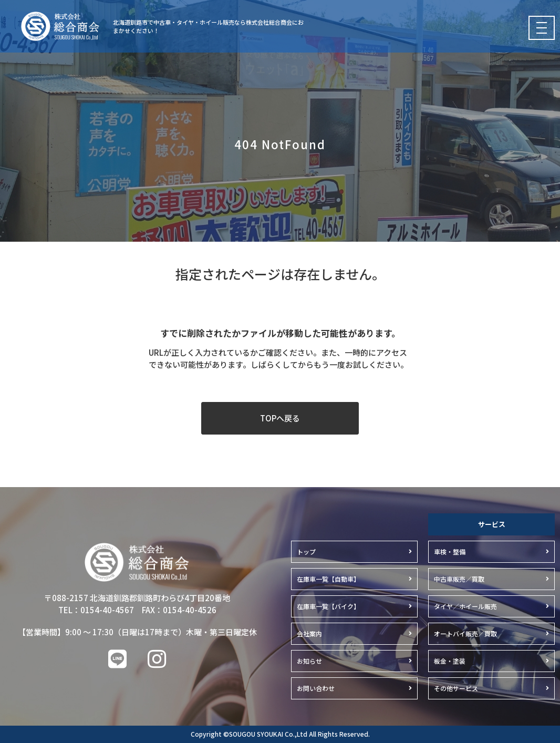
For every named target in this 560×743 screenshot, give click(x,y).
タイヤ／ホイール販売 (465, 606)
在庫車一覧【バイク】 (328, 606)
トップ (306, 551)
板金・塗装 (450, 661)
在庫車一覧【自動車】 (328, 579)
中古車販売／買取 (459, 579)
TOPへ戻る (280, 418)
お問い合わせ (316, 688)
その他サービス (456, 688)
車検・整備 (450, 551)
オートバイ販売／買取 (465, 633)
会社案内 (309, 633)
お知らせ (309, 661)
